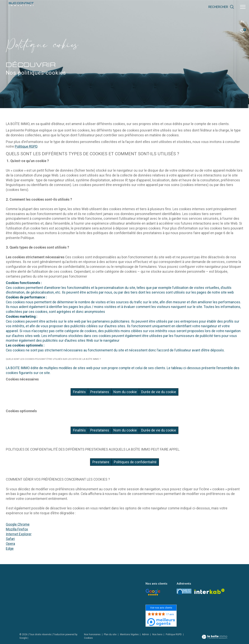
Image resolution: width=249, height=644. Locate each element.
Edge (10, 549)
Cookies (88, 638)
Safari (10, 539)
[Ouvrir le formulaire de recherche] (221, 7)
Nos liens (158, 634)
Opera (10, 544)
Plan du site (110, 634)
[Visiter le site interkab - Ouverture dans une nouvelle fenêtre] (210, 591)
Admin (146, 634)
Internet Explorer (19, 534)
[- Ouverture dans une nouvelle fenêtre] (153, 592)
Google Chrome (18, 524)
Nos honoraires (92, 634)
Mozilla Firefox (17, 529)
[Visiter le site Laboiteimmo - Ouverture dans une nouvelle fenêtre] (214, 637)
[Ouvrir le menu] (243, 7)
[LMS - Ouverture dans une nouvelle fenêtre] (184, 592)
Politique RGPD (26, 146)
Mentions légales (130, 634)
